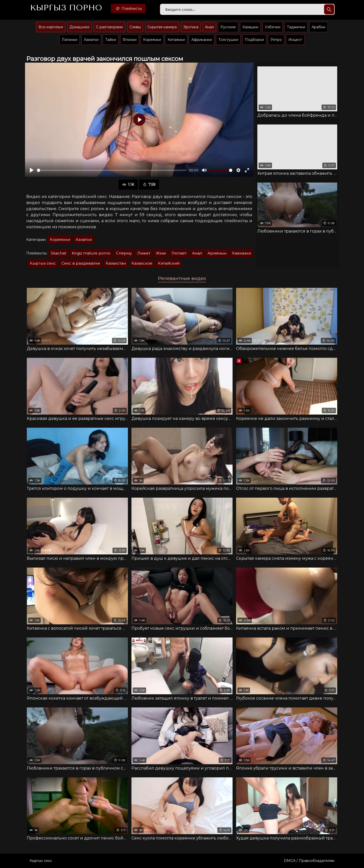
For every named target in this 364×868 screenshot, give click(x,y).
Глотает (179, 253)
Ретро (276, 40)
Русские (228, 27)
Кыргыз (66, 8)
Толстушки (228, 40)
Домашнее (79, 27)
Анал (209, 27)
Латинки (70, 40)
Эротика (191, 27)
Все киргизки (51, 27)
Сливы (135, 27)
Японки (130, 40)
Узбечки (273, 27)
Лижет (144, 253)
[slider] (112, 170)
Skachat (59, 253)
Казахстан (116, 263)
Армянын (217, 253)
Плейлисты (128, 8)
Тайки (111, 40)
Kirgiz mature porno (91, 253)
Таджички (296, 27)
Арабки (318, 27)
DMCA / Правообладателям (309, 861)
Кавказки (242, 253)
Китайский (169, 263)
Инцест (295, 40)
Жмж (161, 253)
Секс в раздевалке (81, 263)
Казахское (142, 263)
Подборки (254, 40)
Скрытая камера (162, 27)
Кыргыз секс (43, 263)
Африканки (202, 40)
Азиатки (91, 40)
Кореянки (152, 40)
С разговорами (109, 27)
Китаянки (176, 40)
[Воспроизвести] (32, 170)
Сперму (124, 253)
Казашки (250, 27)
